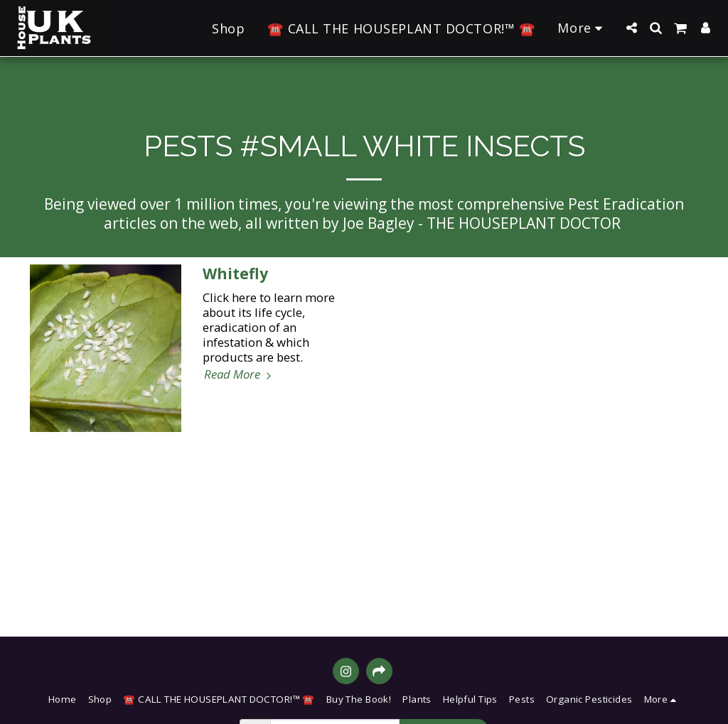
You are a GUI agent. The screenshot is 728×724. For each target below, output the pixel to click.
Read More (240, 374)
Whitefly (235, 274)
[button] (631, 28)
